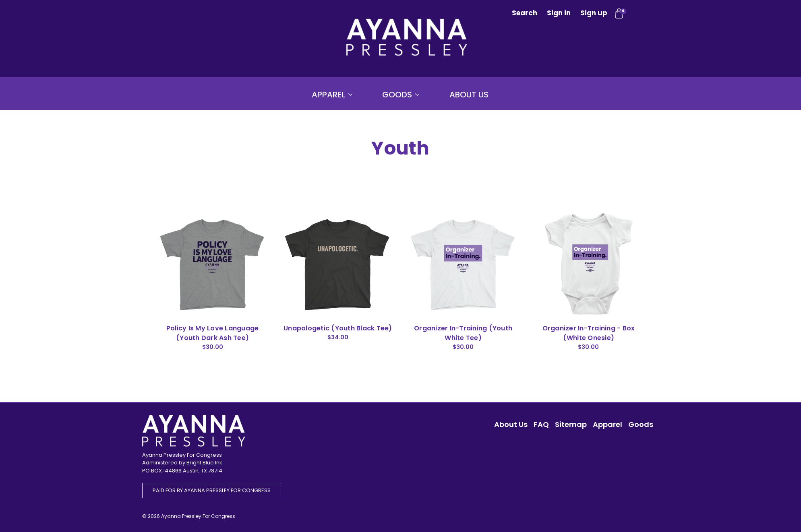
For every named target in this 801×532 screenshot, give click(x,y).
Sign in (559, 13)
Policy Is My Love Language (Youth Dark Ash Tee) (213, 333)
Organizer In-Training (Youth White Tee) (463, 333)
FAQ (541, 424)
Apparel (332, 95)
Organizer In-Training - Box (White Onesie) (589, 333)
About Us (469, 95)
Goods (401, 95)
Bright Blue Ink (204, 463)
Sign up (594, 13)
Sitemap (571, 424)
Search (525, 13)
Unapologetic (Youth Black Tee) (338, 328)
